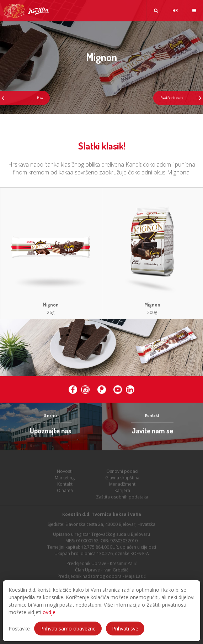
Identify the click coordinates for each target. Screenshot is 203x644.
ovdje (49, 612)
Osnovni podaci (122, 473)
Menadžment (122, 485)
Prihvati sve (125, 629)
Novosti (65, 473)
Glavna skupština (122, 479)
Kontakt (65, 485)
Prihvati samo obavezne (68, 629)
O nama (65, 492)
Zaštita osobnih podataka (122, 498)
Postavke (19, 629)
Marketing (65, 479)
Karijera (122, 492)
